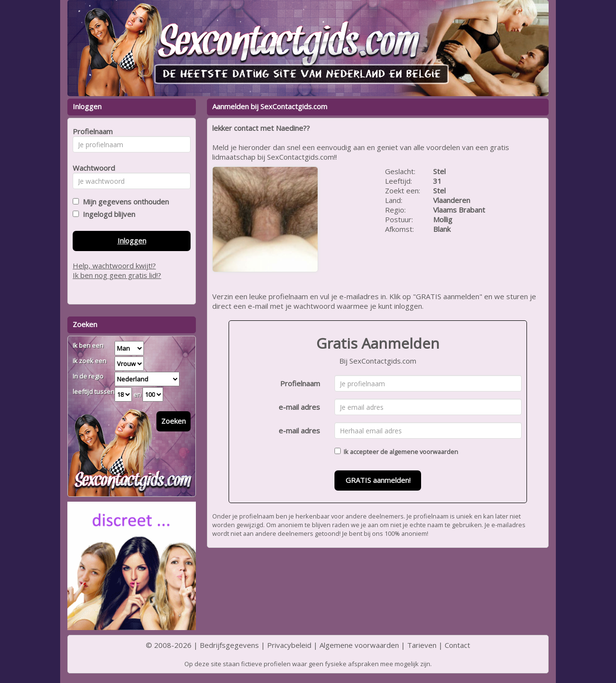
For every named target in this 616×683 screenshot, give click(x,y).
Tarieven (422, 645)
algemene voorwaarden (424, 452)
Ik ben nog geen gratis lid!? (117, 275)
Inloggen (132, 240)
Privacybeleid (289, 645)
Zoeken (173, 421)
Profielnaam (300, 383)
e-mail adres (299, 407)
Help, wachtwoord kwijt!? (114, 266)
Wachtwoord (91, 168)
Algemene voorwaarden (359, 645)
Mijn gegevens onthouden (124, 202)
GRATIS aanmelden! (378, 480)
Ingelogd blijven (107, 214)
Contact (457, 645)
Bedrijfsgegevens (229, 645)
